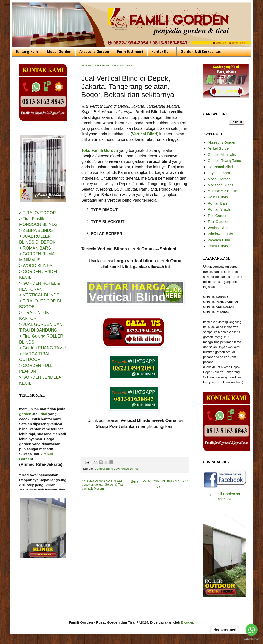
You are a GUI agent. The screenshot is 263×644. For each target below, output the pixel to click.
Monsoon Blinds (221, 185)
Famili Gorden (50, 408)
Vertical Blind (145, 134)
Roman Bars (218, 203)
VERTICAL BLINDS (41, 295)
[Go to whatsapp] (252, 630)
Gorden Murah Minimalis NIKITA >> (165, 481)
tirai (44, 423)
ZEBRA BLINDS (38, 230)
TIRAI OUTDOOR (39, 213)
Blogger (187, 622)
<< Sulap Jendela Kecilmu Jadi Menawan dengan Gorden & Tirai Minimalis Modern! (102, 485)
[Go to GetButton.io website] (252, 639)
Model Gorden (59, 52)
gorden (25, 423)
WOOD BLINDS (38, 266)
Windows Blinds (127, 469)
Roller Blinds (218, 197)
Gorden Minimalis (222, 155)
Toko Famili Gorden (100, 150)
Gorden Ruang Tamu (224, 161)
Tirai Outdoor (218, 221)
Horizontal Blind (220, 167)
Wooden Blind (219, 240)
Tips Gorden (218, 216)
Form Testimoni (130, 52)
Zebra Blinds (218, 246)
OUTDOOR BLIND (223, 191)
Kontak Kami (162, 52)
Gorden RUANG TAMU (44, 348)
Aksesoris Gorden (94, 52)
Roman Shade (219, 209)
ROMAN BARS (37, 248)
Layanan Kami (219, 173)
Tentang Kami (27, 52)
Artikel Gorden (219, 148)
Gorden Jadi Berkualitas (201, 52)
